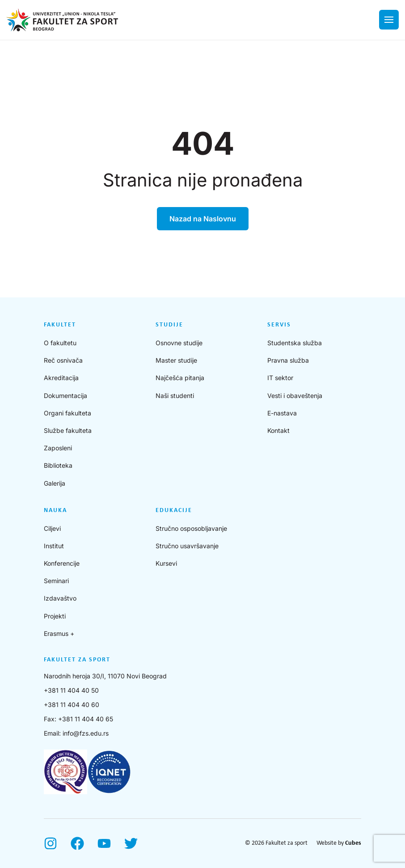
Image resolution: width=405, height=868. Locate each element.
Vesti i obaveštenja (295, 396)
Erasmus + (59, 633)
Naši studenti (175, 396)
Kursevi (166, 563)
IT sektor (280, 378)
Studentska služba (295, 343)
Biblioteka (58, 465)
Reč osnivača (63, 360)
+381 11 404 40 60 (72, 705)
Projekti (55, 616)
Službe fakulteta (68, 430)
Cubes (353, 843)
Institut (54, 546)
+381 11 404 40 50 (71, 690)
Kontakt (278, 430)
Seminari (56, 581)
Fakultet (60, 325)
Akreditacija (61, 378)
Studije (169, 325)
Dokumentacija (65, 396)
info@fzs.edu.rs (86, 733)
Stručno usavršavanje (187, 546)
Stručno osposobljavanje (191, 528)
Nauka (55, 510)
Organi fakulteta (67, 413)
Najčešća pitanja (180, 378)
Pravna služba (288, 360)
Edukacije (174, 510)
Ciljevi (52, 528)
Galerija (55, 483)
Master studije (176, 360)
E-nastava (282, 413)
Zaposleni (58, 448)
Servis (279, 325)
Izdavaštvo (60, 598)
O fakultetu (60, 343)
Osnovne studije (179, 343)
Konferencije (62, 563)
